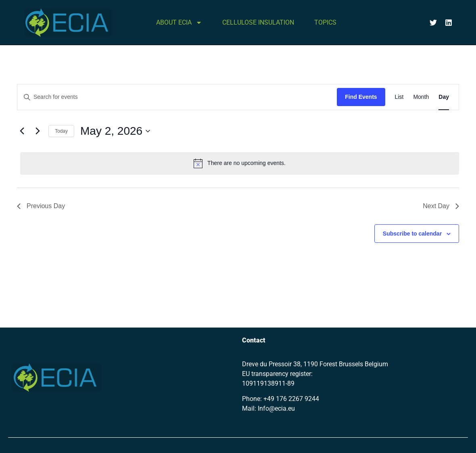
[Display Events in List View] (399, 97)
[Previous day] (22, 131)
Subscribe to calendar (412, 234)
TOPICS (325, 22)
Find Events (361, 97)
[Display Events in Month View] (421, 97)
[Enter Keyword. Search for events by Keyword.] (177, 97)
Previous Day (41, 206)
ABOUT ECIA (179, 23)
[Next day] (38, 131)
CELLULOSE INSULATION (258, 22)
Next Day (441, 206)
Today (61, 131)
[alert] (240, 163)
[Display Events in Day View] (444, 97)
